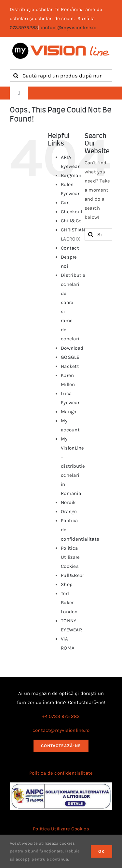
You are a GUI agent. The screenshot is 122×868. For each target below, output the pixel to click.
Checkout (72, 212)
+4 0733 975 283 (61, 716)
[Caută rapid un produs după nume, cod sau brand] (61, 76)
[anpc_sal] (61, 785)
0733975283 (24, 28)
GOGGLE (70, 357)
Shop (67, 584)
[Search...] (98, 234)
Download (72, 348)
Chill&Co (71, 221)
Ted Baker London (69, 603)
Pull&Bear (72, 575)
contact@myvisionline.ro (68, 28)
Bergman (71, 175)
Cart (66, 203)
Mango (68, 412)
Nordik (68, 502)
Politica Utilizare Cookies (70, 557)
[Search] (16, 76)
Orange (69, 511)
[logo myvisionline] (61, 44)
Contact (70, 248)
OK (102, 851)
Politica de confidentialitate (61, 773)
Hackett (70, 366)
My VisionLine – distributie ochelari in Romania (73, 466)
